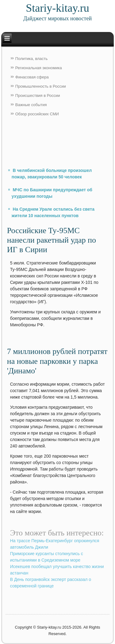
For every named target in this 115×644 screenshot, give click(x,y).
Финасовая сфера (32, 77)
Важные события (31, 105)
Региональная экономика (39, 68)
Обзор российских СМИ (37, 114)
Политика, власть (31, 59)
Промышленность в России (41, 86)
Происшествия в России (38, 95)
